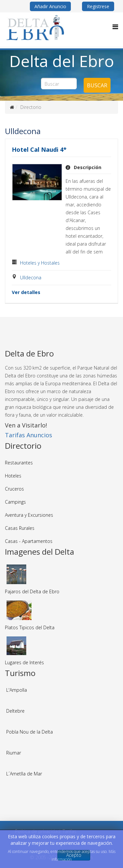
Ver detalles (26, 292)
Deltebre (15, 711)
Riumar (14, 753)
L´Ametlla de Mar (24, 774)
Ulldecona (31, 278)
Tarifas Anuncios (29, 435)
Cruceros (14, 489)
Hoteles (13, 476)
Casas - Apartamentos (29, 541)
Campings (15, 502)
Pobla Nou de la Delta (30, 732)
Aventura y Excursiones (29, 515)
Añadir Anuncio (50, 6)
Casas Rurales (20, 528)
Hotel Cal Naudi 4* (39, 149)
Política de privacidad (38, 831)
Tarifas (70, 831)
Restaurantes (19, 463)
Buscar (97, 85)
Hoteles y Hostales (40, 263)
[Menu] (115, 27)
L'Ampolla (17, 690)
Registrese (98, 6)
